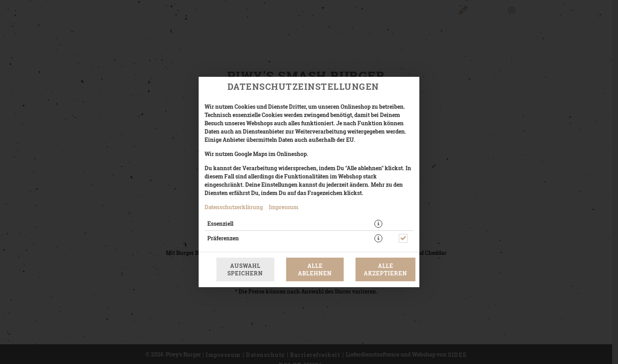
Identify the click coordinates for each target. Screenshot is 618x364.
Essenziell (220, 224)
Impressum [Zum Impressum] (284, 207)
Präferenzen (223, 238)
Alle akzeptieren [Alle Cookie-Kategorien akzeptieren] (385, 269)
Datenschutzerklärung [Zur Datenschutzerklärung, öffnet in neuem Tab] (234, 207)
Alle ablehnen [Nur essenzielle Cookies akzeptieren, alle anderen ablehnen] (315, 269)
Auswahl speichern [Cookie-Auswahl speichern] (245, 269)
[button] (378, 224)
